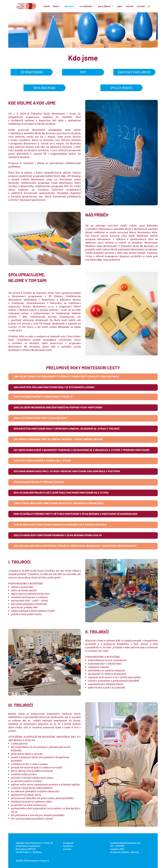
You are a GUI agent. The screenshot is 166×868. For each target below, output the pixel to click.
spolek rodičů (121, 88)
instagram (68, 843)
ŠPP (83, 72)
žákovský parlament (134, 72)
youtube (67, 849)
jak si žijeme (104, 6)
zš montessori (32, 72)
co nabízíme (86, 6)
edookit (130, 6)
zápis (120, 6)
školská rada (45, 88)
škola (56, 6)
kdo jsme (69, 6)
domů (47, 6)
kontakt (141, 6)
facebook (68, 846)
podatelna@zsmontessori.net (125, 843)
